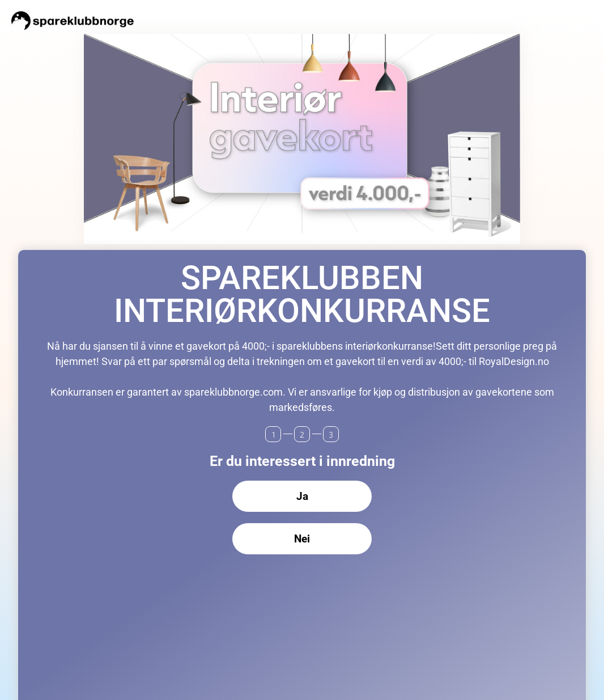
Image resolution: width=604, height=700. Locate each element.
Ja (302, 496)
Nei (302, 539)
